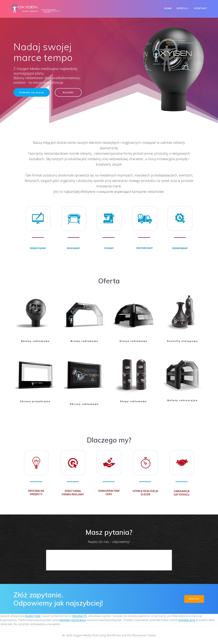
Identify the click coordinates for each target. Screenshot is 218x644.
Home (168, 8)
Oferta (182, 8)
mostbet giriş (187, 620)
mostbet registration (73, 620)
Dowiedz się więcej (32, 92)
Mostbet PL (80, 616)
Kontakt (201, 8)
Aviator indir (33, 616)
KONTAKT (194, 599)
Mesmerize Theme (144, 635)
